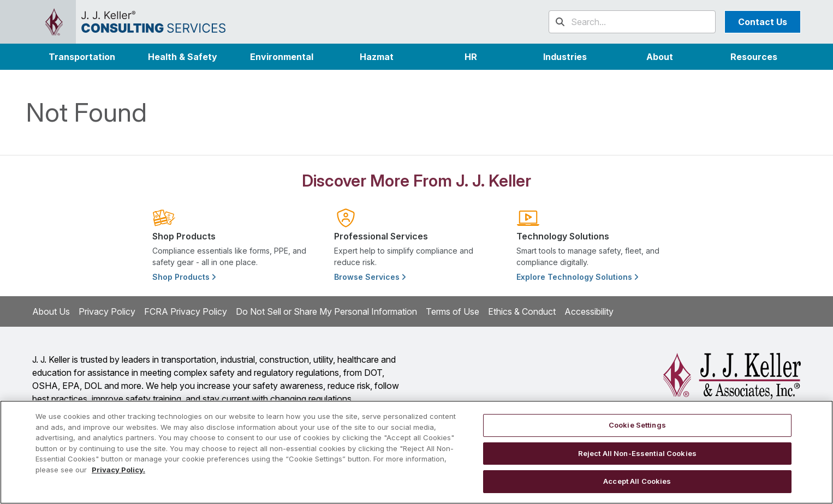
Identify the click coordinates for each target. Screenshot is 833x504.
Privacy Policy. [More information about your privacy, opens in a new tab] (118, 470)
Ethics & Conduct (522, 311)
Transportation (82, 57)
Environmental (282, 57)
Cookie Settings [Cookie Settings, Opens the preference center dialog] (637, 425)
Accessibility (589, 311)
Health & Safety (183, 57)
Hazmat (377, 57)
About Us (51, 311)
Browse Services (370, 277)
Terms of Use (453, 311)
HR (471, 57)
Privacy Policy (107, 311)
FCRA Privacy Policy (186, 311)
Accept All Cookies (637, 481)
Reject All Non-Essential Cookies (637, 453)
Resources (754, 57)
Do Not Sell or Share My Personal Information (326, 311)
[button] (565, 57)
